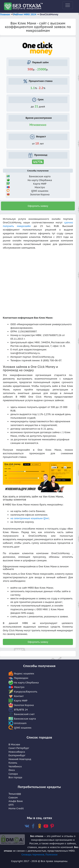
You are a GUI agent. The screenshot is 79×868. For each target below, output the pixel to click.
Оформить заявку (38, 206)
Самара (13, 774)
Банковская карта (25, 719)
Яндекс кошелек (24, 674)
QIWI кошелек (23, 728)
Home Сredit (16, 808)
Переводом (21, 678)
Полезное (52, 855)
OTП (11, 805)
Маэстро (19, 687)
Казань (13, 763)
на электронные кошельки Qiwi (30, 518)
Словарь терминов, (33, 855)
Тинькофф (15, 794)
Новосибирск (17, 752)
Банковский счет (24, 714)
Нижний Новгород (20, 759)
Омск (12, 770)
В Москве (14, 744)
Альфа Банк (16, 801)
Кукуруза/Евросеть (26, 692)
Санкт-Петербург (19, 748)
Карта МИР (21, 701)
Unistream (20, 723)
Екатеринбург (17, 755)
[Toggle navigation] (68, 5)
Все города (15, 777)
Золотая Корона (24, 705)
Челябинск (15, 766)
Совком (13, 798)
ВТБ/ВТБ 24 (21, 710)
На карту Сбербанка (26, 683)
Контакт (19, 696)
